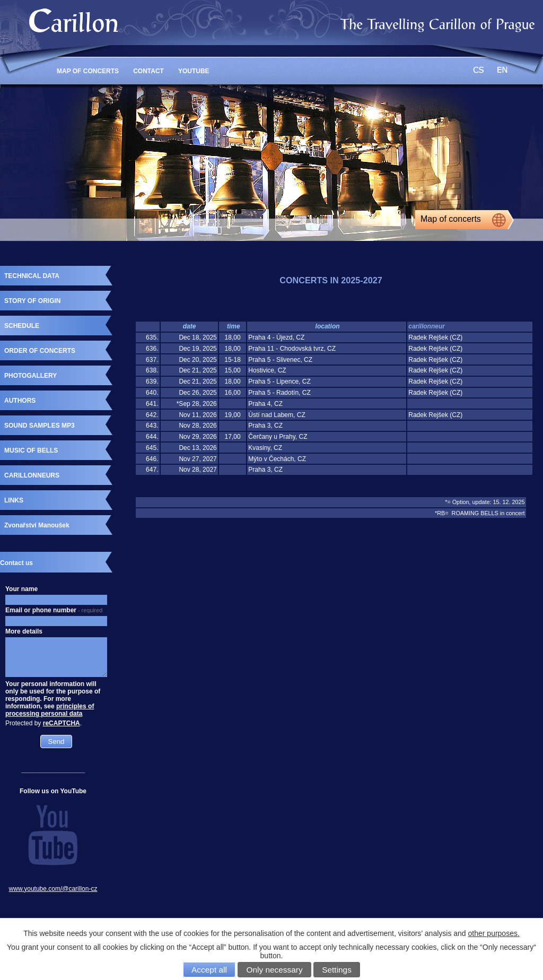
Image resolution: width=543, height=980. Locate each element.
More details (24, 631)
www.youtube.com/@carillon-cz (53, 889)
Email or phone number (54, 610)
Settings (337, 970)
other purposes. (494, 933)
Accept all (209, 970)
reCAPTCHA (62, 723)
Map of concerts (451, 219)
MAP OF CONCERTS (88, 71)
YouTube (194, 71)
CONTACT (148, 71)
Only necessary (275, 970)
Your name (21, 589)
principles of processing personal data (50, 710)
